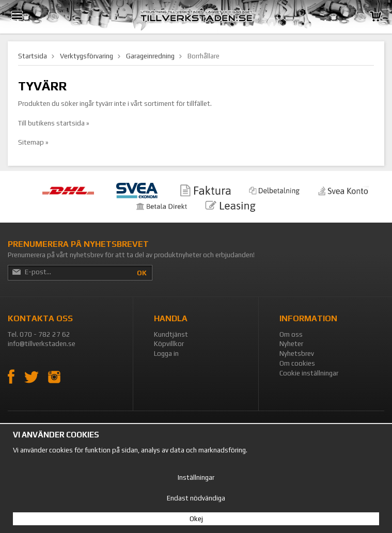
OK (142, 273)
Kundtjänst (171, 334)
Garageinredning (150, 56)
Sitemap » (33, 142)
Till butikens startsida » (54, 123)
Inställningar (196, 477)
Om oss (291, 334)
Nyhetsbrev (297, 354)
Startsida (33, 56)
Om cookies (297, 363)
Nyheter (291, 344)
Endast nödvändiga (196, 498)
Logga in (166, 354)
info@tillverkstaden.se (42, 344)
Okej (196, 519)
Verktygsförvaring (87, 56)
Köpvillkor (169, 344)
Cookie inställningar (309, 373)
